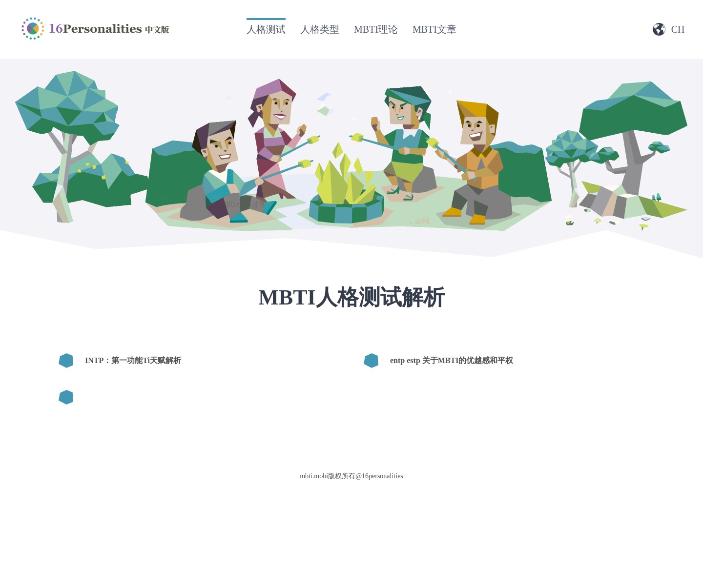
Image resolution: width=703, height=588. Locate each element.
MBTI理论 (376, 29)
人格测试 (266, 29)
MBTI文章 (434, 29)
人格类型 (320, 29)
